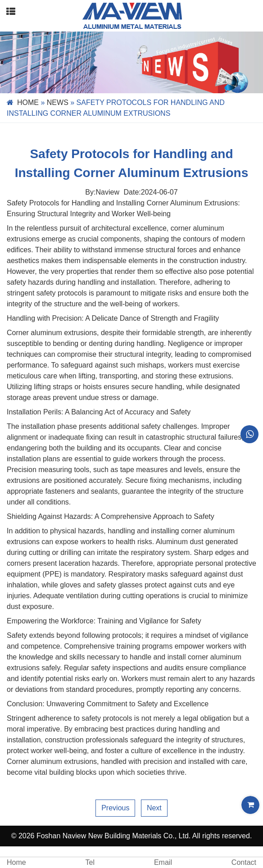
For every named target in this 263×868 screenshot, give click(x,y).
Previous (115, 808)
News (58, 102)
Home (28, 102)
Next (154, 808)
